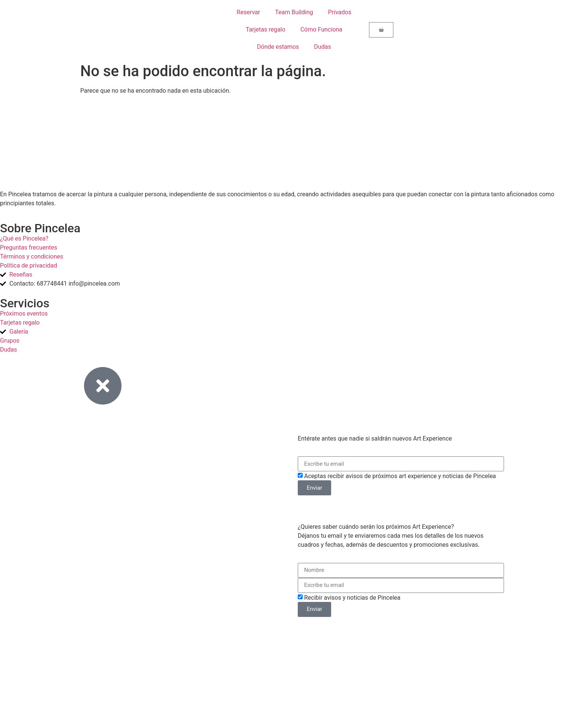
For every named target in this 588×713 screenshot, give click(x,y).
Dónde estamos (278, 47)
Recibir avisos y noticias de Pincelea (352, 598)
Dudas (322, 47)
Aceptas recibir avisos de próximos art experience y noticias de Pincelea (400, 476)
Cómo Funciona (321, 29)
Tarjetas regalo (265, 29)
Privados (340, 12)
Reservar (248, 12)
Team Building (294, 12)
